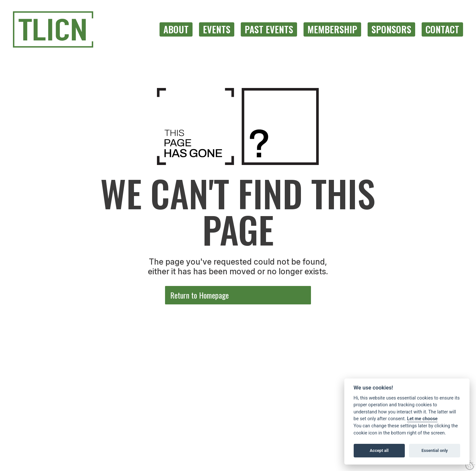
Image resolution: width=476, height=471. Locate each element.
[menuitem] (176, 29)
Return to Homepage (199, 295)
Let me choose (422, 419)
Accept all (379, 450)
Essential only (434, 450)
